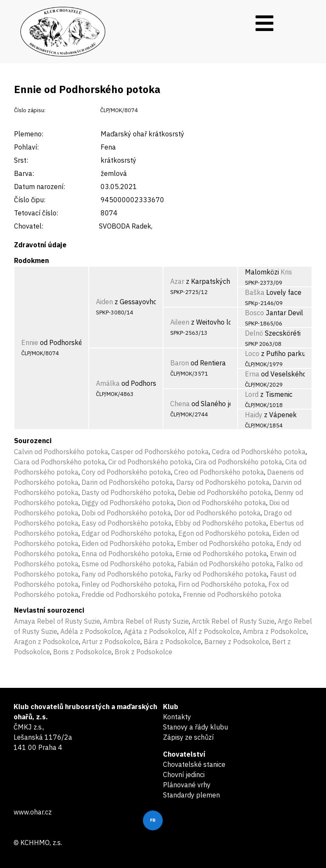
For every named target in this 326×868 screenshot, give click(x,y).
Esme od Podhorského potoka (128, 564)
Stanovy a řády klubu (195, 727)
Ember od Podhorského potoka (225, 543)
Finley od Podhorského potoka (128, 584)
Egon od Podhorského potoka (224, 533)
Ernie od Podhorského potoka (221, 554)
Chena (180, 404)
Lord (252, 394)
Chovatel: (29, 226)
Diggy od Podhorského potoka (128, 503)
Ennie (30, 342)
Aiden (104, 302)
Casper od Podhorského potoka (160, 452)
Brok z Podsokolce (143, 652)
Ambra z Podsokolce (275, 631)
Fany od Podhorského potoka (126, 574)
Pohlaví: (26, 147)
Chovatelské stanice (194, 764)
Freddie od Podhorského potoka (131, 594)
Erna (252, 374)
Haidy (254, 415)
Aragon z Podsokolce (46, 642)
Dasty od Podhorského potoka (128, 492)
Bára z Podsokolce (172, 642)
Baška (255, 292)
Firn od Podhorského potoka (222, 584)
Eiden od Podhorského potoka (128, 543)
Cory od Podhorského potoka (126, 472)
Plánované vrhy (187, 785)
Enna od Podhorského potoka (127, 554)
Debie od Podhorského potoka (225, 492)
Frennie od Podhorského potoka (232, 594)
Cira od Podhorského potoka (239, 462)
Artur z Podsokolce (111, 642)
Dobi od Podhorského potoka (126, 513)
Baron (180, 363)
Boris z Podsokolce (82, 652)
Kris (286, 272)
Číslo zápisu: (30, 110)
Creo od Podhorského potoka (219, 472)
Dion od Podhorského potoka (222, 503)
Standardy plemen (191, 795)
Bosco (254, 313)
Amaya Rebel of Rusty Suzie (57, 621)
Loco (252, 353)
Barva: (24, 173)
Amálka (108, 383)
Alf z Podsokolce (214, 631)
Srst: (21, 160)
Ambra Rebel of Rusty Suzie (146, 621)
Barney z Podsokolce (237, 642)
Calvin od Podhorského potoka (61, 452)
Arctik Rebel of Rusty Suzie (233, 621)
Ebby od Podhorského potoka (221, 523)
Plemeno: (29, 134)
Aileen (180, 322)
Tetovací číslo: (36, 213)
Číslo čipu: (30, 200)
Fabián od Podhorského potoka (225, 564)
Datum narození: (39, 187)
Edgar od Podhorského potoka (128, 533)
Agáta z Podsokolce (155, 631)
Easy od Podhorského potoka (127, 523)
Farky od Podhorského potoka (221, 574)
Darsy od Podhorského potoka (223, 482)
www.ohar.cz (33, 812)
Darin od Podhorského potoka (127, 482)
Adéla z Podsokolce (91, 631)
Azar (177, 281)
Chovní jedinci (184, 775)
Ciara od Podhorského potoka (60, 462)
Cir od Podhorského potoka (150, 462)
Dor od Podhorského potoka (217, 513)
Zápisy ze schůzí (188, 737)
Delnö (254, 333)
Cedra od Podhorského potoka (259, 452)
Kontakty (177, 717)
